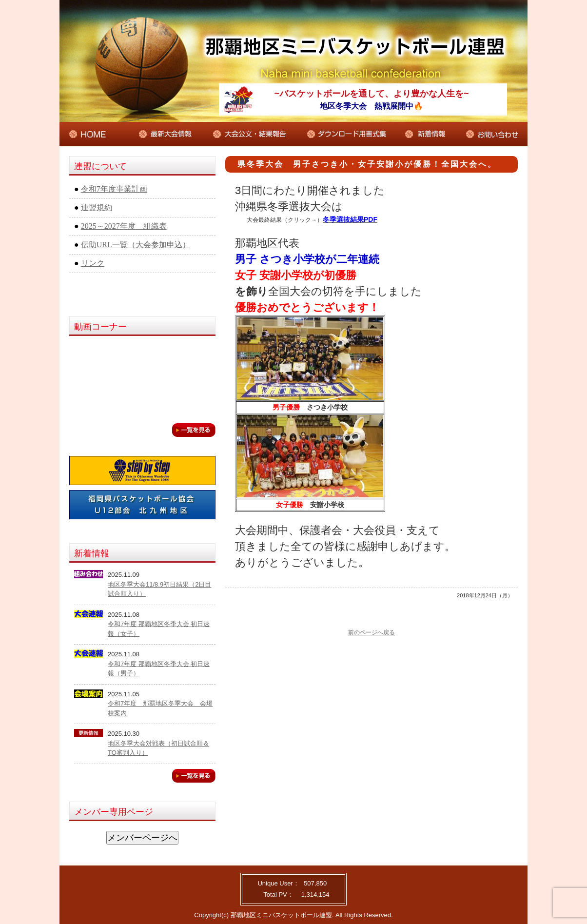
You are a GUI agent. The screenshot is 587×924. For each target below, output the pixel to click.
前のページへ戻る (372, 632)
